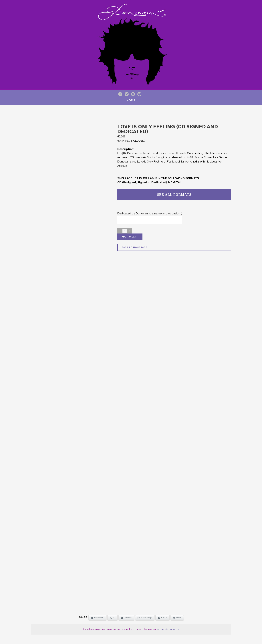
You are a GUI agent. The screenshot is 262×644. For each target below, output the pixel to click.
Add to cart (130, 237)
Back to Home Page (134, 247)
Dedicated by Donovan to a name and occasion (150, 214)
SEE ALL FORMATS (174, 195)
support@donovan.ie (168, 629)
